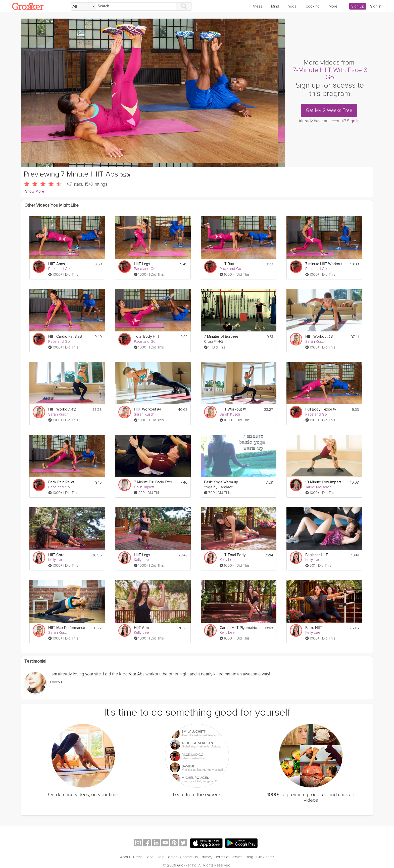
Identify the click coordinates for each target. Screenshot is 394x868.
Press (138, 857)
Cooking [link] (313, 6)
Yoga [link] (292, 6)
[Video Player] (153, 93)
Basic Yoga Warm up (221, 482)
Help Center (167, 857)
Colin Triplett (144, 487)
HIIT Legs (142, 264)
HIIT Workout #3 (319, 337)
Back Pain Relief (61, 482)
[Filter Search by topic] (84, 7)
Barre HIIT (314, 628)
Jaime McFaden (318, 487)
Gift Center (265, 857)
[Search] (136, 6)
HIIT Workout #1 (233, 409)
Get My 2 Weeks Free (329, 110)
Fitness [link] (256, 6)
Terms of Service (229, 857)
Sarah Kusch (315, 341)
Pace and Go (59, 269)
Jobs (150, 857)
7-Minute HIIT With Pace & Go (330, 74)
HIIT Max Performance (67, 628)
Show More (35, 191)
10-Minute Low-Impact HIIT (326, 482)
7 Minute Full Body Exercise (155, 482)
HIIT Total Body (233, 555)
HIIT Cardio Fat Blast (65, 337)
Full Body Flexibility (321, 409)
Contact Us (189, 857)
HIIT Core (56, 555)
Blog (250, 857)
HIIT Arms (57, 264)
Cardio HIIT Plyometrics (239, 628)
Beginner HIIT (317, 555)
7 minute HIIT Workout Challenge (326, 264)
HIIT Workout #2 (62, 409)
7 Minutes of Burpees (221, 337)
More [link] (333, 6)
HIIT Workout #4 (148, 409)
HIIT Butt (227, 264)
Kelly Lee (56, 560)
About (125, 857)
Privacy (207, 857)
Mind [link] (275, 6)
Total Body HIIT (147, 337)
